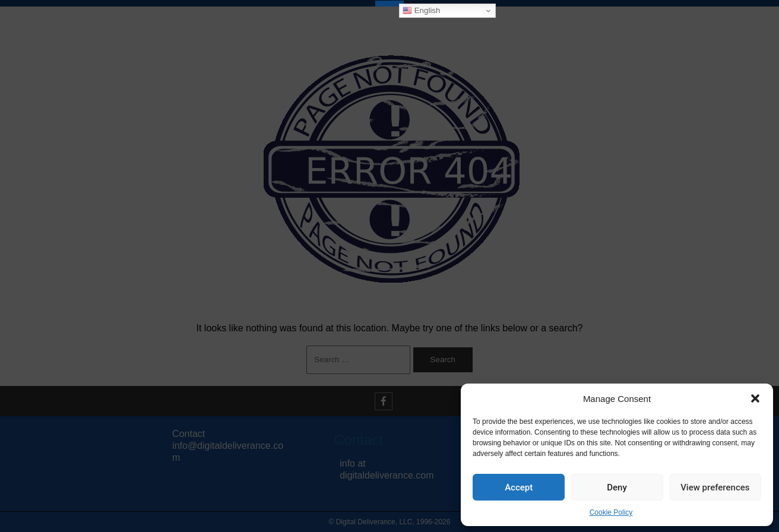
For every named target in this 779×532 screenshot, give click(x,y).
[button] (755, 398)
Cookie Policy (611, 512)
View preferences (715, 487)
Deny (617, 487)
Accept (519, 487)
